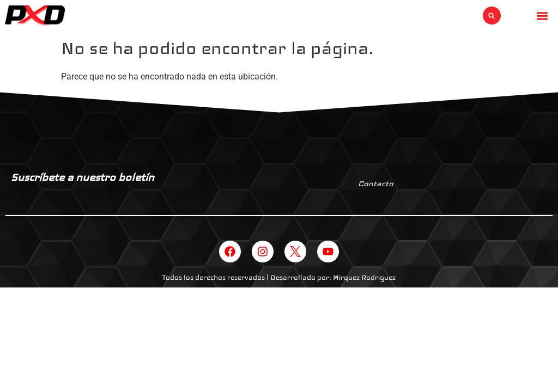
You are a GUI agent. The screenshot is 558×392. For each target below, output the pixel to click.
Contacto (376, 183)
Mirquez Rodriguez (364, 278)
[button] (492, 16)
